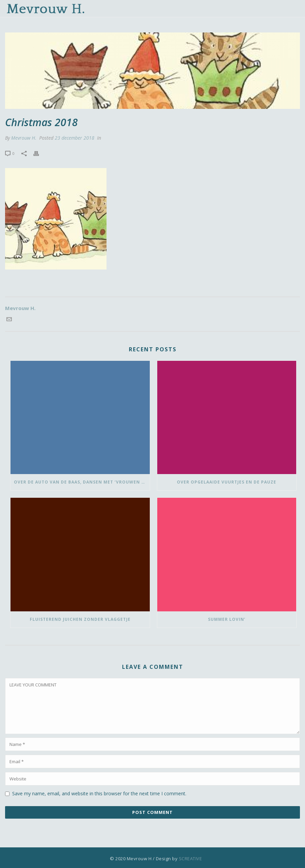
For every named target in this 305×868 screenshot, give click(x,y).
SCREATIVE (191, 859)
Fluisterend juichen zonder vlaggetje (80, 619)
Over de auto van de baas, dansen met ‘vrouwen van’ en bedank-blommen (82, 482)
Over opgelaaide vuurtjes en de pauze (227, 482)
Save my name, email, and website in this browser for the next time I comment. (99, 793)
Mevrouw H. (24, 138)
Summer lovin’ (227, 619)
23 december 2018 (75, 138)
